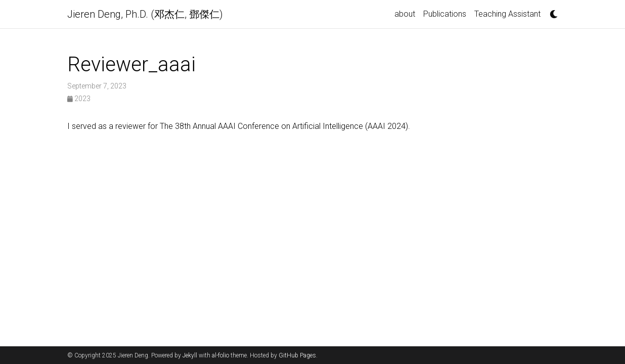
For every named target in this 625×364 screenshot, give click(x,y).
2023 (79, 99)
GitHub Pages (297, 355)
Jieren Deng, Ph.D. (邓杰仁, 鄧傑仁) (145, 14)
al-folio (220, 355)
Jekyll (190, 355)
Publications (445, 14)
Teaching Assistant (507, 14)
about (405, 14)
